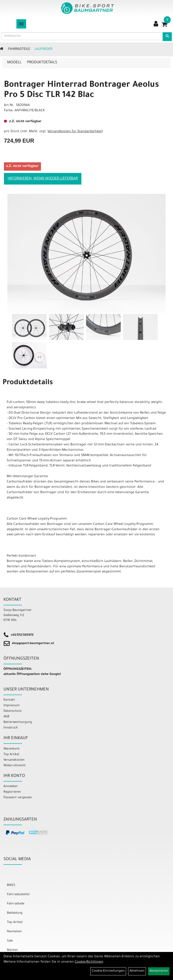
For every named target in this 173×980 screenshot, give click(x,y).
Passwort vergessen (18, 798)
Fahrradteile (19, 49)
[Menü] (21, 24)
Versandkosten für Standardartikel (75, 132)
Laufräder (43, 49)
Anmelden (11, 787)
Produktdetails (42, 63)
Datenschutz (12, 711)
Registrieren (12, 792)
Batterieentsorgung (18, 722)
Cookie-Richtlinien (89, 962)
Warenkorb (11, 749)
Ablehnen (137, 971)
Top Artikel (11, 755)
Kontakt (9, 700)
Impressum (11, 706)
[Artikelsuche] (167, 37)
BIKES (11, 885)
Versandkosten (14, 760)
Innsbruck (11, 728)
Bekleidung (15, 913)
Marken (12, 950)
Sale (10, 941)
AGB (6, 717)
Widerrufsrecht (15, 766)
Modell (14, 63)
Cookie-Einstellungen (108, 971)
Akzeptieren (159, 971)
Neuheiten (14, 932)
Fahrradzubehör (19, 895)
